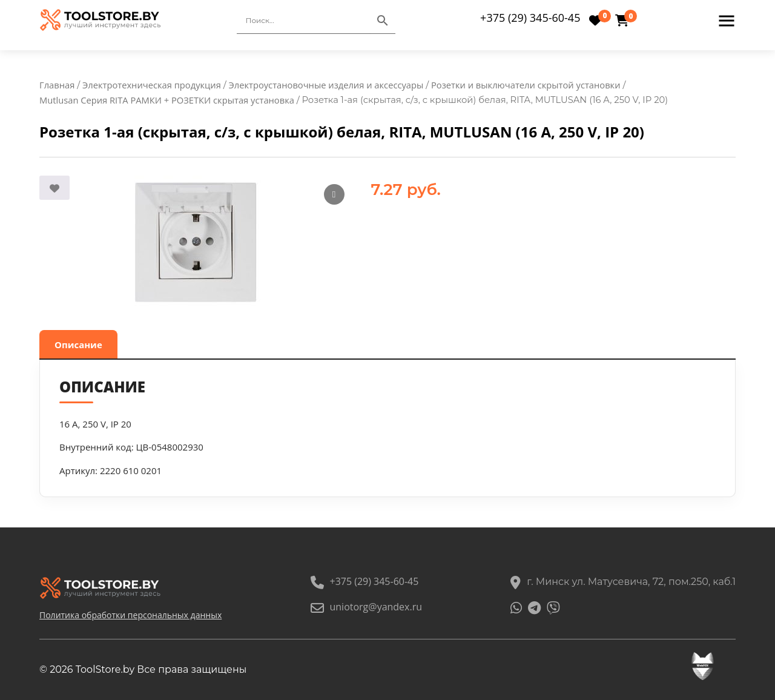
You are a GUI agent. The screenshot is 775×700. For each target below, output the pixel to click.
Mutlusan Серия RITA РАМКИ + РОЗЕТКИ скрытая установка (167, 100)
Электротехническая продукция (152, 85)
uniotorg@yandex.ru (366, 607)
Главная (57, 85)
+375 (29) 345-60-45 (530, 18)
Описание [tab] (78, 345)
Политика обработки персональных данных (130, 615)
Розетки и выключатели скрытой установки (526, 85)
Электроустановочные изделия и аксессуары (326, 85)
